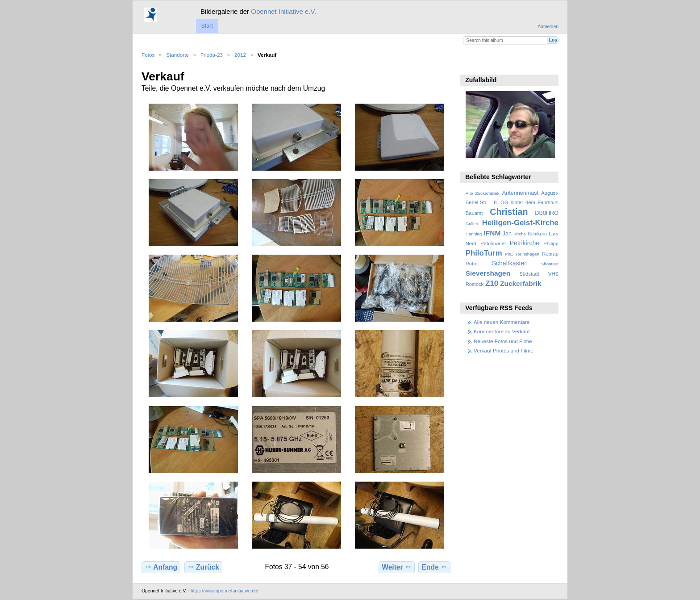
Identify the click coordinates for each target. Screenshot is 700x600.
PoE (509, 254)
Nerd (471, 243)
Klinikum (537, 234)
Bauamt (474, 213)
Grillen (472, 224)
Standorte (177, 55)
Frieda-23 (212, 55)
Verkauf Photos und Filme (504, 350)
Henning (474, 234)
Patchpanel (493, 243)
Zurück (203, 567)
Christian (509, 212)
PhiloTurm (484, 253)
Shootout (550, 264)
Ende (435, 567)
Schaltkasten (510, 263)
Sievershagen (488, 273)
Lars (554, 234)
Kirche (520, 234)
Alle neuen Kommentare (502, 322)
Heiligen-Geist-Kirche (520, 223)
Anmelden (548, 27)
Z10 (492, 283)
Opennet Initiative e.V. (283, 11)
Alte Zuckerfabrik (483, 193)
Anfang (161, 567)
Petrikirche (525, 243)
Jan (507, 234)
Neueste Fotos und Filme (503, 341)
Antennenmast (520, 193)
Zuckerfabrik (521, 283)
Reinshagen (528, 254)
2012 (240, 55)
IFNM (492, 233)
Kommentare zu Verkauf (502, 331)
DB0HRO (547, 213)
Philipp (551, 243)
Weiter (397, 567)
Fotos (148, 55)
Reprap (550, 254)
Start (207, 26)
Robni (472, 264)
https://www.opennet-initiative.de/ (225, 591)
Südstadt (529, 274)
